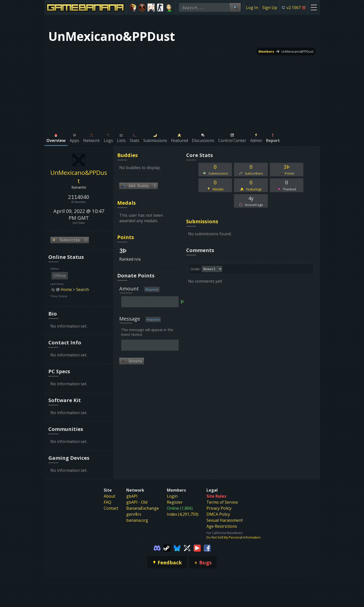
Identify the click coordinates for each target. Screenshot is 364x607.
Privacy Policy (219, 508)
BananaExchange (143, 508)
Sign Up (270, 8)
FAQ (107, 502)
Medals (127, 203)
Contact (111, 508)
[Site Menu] (314, 7)
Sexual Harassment (225, 520)
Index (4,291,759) (183, 514)
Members (266, 51)
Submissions (202, 221)
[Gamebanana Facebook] (207, 548)
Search (83, 289)
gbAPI (132, 496)
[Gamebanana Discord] (157, 548)
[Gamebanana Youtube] (197, 548)
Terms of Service (222, 502)
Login (172, 496)
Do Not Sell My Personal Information (233, 537)
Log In (252, 8)
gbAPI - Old (137, 502)
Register (175, 502)
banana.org (137, 520)
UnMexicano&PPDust (297, 51)
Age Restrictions (222, 526)
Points (126, 237)
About (109, 496)
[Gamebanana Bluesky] (177, 548)
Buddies (128, 155)
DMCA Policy (218, 514)
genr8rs (134, 514)
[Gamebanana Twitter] (187, 548)
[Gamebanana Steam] (167, 548)
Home (66, 289)
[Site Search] (235, 7)
